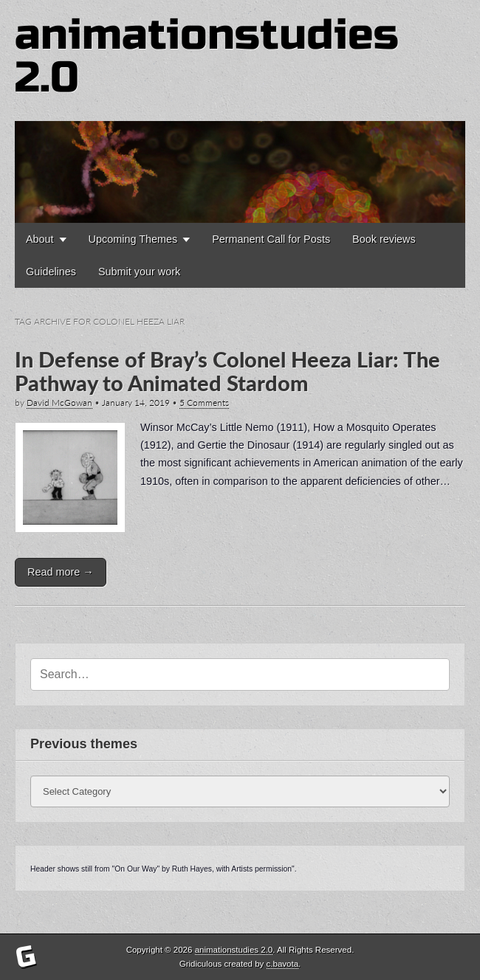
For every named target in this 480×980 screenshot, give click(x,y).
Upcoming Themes (133, 239)
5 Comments (204, 403)
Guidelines (51, 272)
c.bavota (283, 964)
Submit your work (139, 272)
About (40, 239)
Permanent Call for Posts (271, 239)
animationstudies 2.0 (207, 56)
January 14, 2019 (136, 403)
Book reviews (384, 239)
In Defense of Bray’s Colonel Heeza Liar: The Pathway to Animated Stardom (227, 371)
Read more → (61, 572)
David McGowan (59, 403)
